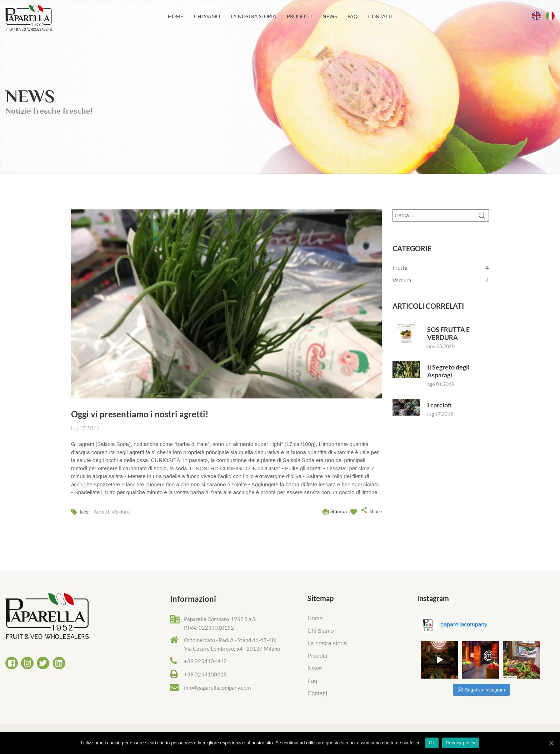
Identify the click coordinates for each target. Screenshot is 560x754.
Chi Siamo (207, 16)
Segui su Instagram (481, 690)
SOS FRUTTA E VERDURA (448, 334)
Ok (432, 743)
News (330, 16)
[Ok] (551, 743)
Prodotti (299, 16)
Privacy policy (461, 743)
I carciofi (439, 405)
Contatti (380, 16)
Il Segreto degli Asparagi (448, 371)
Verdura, (121, 512)
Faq (352, 16)
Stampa (339, 511)
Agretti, (102, 512)
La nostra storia (253, 16)
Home (176, 16)
